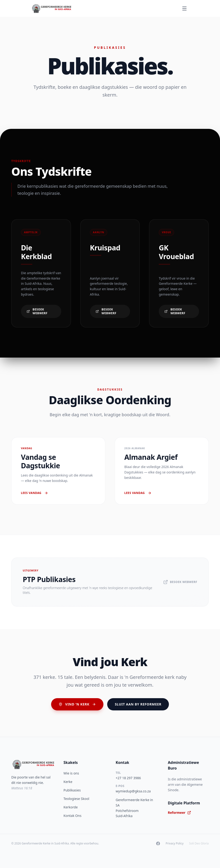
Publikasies (72, 790)
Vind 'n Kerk (77, 704)
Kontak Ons (73, 816)
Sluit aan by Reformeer (138, 704)
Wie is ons (71, 773)
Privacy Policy (175, 844)
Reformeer (180, 813)
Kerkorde (71, 807)
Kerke (68, 782)
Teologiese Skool (76, 799)
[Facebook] (158, 844)
